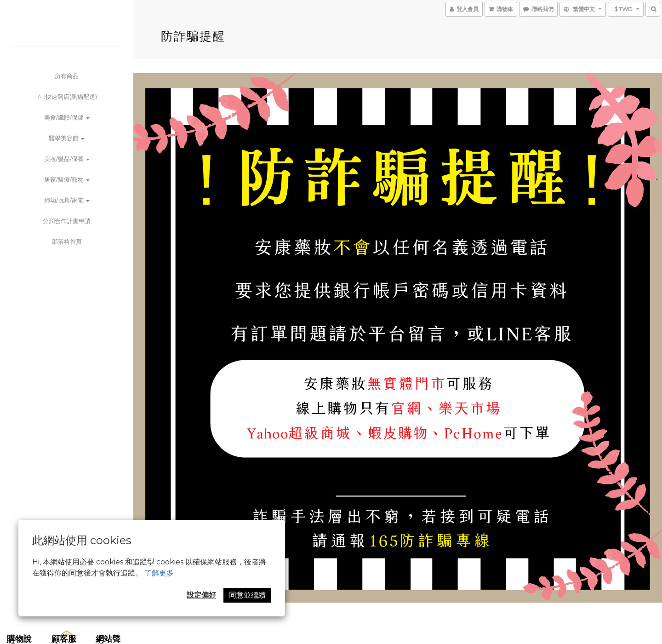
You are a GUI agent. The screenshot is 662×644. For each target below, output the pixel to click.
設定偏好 (201, 595)
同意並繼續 (247, 595)
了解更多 (159, 573)
